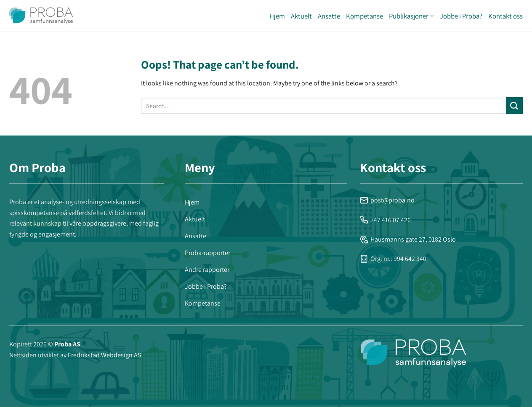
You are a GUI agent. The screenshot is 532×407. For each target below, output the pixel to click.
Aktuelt (301, 16)
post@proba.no (387, 200)
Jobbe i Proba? (461, 16)
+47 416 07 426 (385, 220)
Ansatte (329, 16)
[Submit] (514, 105)
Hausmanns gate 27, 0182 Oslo (408, 239)
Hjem (277, 16)
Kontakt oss (505, 16)
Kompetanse (364, 16)
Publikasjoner (411, 16)
